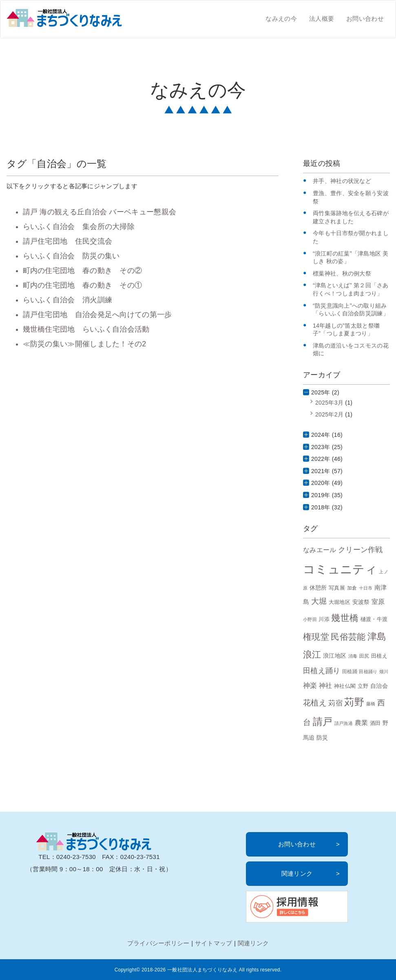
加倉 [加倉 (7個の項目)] (352, 588)
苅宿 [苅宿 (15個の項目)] (335, 703)
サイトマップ (214, 943)
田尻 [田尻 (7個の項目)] (364, 656)
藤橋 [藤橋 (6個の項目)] (371, 704)
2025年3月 (329, 403)
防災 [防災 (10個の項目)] (322, 738)
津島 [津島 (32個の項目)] (377, 636)
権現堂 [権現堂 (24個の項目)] (316, 637)
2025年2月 (329, 414)
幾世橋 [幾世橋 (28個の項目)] (345, 618)
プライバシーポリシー (158, 943)
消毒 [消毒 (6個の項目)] (353, 656)
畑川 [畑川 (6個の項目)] (384, 672)
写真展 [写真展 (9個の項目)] (337, 588)
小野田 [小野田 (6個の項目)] (310, 619)
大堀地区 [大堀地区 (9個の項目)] (340, 602)
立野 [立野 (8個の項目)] (363, 686)
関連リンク (297, 873)
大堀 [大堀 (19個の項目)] (319, 601)
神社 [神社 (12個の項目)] (326, 686)
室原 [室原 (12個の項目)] (378, 602)
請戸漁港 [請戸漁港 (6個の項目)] (344, 723)
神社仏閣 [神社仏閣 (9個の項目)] (345, 686)
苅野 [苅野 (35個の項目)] (354, 702)
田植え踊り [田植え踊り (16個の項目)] (322, 671)
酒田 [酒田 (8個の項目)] (375, 723)
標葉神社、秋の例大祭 (342, 273)
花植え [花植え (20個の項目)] (315, 703)
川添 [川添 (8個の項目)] (324, 619)
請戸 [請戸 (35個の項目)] (323, 721)
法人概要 (322, 19)
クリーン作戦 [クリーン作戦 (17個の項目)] (361, 549)
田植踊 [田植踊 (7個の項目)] (350, 671)
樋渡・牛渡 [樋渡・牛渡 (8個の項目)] (374, 619)
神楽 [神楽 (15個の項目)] (310, 685)
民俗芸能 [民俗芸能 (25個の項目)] (348, 637)
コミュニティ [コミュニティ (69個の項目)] (340, 569)
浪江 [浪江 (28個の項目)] (312, 655)
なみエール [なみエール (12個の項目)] (320, 550)
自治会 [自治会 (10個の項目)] (379, 686)
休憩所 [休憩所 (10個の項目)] (318, 588)
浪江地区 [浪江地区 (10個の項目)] (335, 656)
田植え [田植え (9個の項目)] (379, 656)
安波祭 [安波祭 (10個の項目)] (361, 602)
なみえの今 (281, 19)
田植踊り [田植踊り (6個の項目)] (368, 672)
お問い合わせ (365, 19)
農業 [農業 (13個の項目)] (362, 722)
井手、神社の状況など (342, 181)
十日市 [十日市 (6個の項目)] (366, 588)
